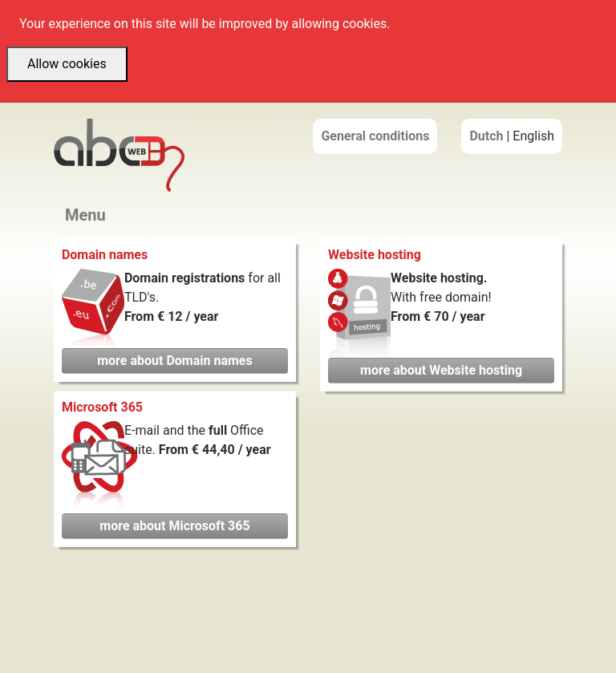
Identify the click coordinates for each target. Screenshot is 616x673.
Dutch (486, 136)
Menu (85, 215)
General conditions (375, 136)
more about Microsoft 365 (174, 526)
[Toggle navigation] (106, 216)
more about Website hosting (441, 370)
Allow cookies (67, 64)
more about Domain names (174, 361)
